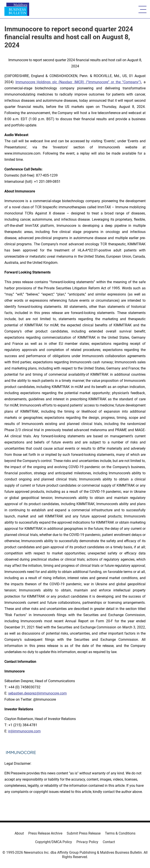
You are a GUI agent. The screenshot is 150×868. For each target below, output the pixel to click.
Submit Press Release (84, 833)
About (19, 833)
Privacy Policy (87, 842)
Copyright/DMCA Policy (54, 842)
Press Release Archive (45, 833)
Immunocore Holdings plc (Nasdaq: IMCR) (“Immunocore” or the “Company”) (78, 82)
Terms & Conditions (120, 833)
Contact (109, 842)
